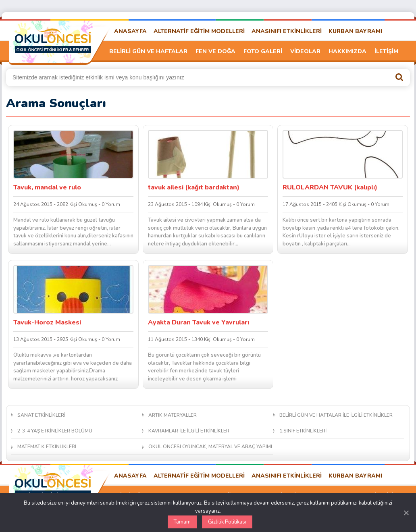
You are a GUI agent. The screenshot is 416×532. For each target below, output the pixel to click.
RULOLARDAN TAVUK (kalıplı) (330, 187)
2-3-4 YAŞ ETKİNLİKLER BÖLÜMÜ (55, 431)
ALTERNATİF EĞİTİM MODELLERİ (199, 31)
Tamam (182, 522)
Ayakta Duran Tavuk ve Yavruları (199, 322)
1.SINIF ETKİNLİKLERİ (303, 431)
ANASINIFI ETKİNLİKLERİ (287, 31)
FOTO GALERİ (263, 51)
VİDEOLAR (305, 51)
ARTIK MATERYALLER (173, 415)
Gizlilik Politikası (227, 522)
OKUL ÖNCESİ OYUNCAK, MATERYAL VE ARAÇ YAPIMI (210, 447)
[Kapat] (406, 513)
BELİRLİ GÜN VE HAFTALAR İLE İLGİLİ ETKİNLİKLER (336, 415)
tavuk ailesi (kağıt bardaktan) (194, 187)
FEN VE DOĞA (215, 51)
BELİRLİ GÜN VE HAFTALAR (148, 51)
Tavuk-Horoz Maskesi (47, 322)
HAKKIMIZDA (347, 51)
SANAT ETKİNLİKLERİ (41, 415)
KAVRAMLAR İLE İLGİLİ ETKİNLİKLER (189, 431)
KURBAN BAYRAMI (355, 31)
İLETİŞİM (386, 51)
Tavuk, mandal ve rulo (47, 187)
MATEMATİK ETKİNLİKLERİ (47, 447)
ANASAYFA (130, 31)
